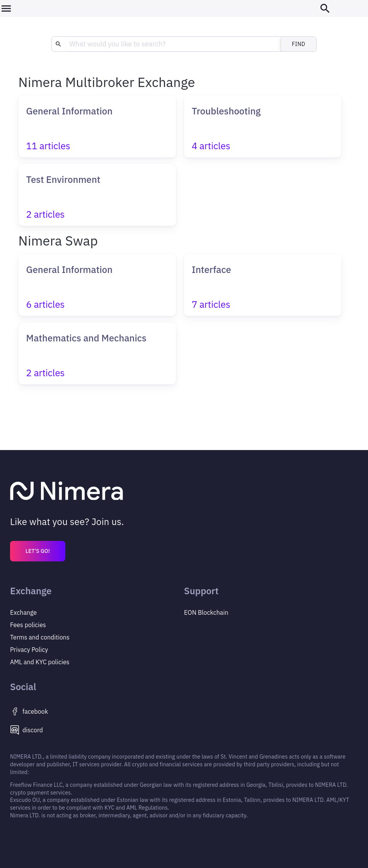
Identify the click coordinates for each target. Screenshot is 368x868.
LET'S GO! (38, 551)
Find (299, 44)
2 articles (46, 214)
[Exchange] (97, 612)
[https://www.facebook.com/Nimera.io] (97, 711)
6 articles (46, 304)
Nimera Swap (58, 240)
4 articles (211, 146)
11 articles (48, 146)
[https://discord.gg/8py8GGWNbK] (97, 730)
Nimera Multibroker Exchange (107, 82)
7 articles (211, 304)
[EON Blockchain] (271, 612)
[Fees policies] (97, 625)
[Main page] (184, 492)
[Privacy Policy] (97, 637)
